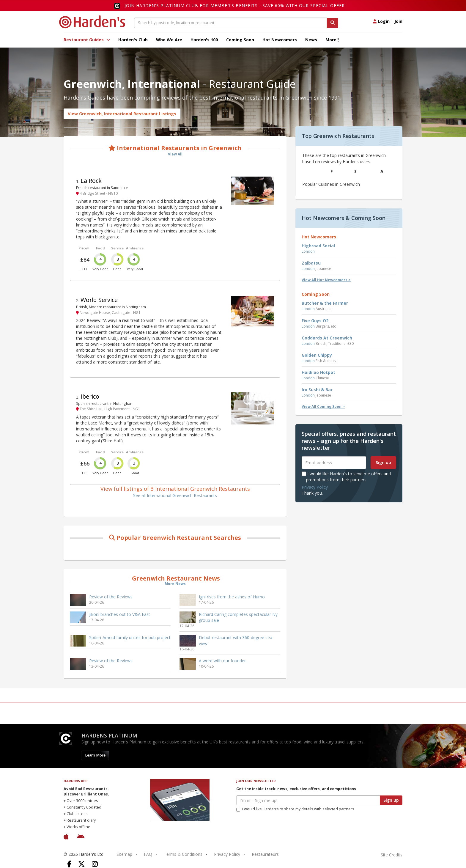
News (311, 40)
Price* (84, 248)
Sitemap (124, 854)
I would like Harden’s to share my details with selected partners (295, 809)
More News (175, 584)
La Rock (91, 181)
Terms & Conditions (183, 854)
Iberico (90, 396)
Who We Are (169, 40)
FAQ (148, 854)
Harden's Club (133, 40)
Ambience (135, 248)
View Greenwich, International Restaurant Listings (122, 114)
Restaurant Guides (87, 40)
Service (117, 248)
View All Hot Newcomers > (326, 280)
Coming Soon (240, 40)
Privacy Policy (315, 487)
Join (398, 21)
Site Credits (392, 855)
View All (175, 154)
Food (100, 248)
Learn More (95, 755)
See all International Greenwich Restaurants (175, 495)
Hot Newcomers (280, 40)
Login (381, 21)
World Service (99, 300)
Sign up (383, 462)
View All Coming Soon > (323, 407)
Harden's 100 (204, 40)
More (332, 40)
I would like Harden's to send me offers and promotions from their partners (346, 477)
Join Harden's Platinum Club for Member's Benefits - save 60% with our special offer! (235, 5)
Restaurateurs (265, 854)
